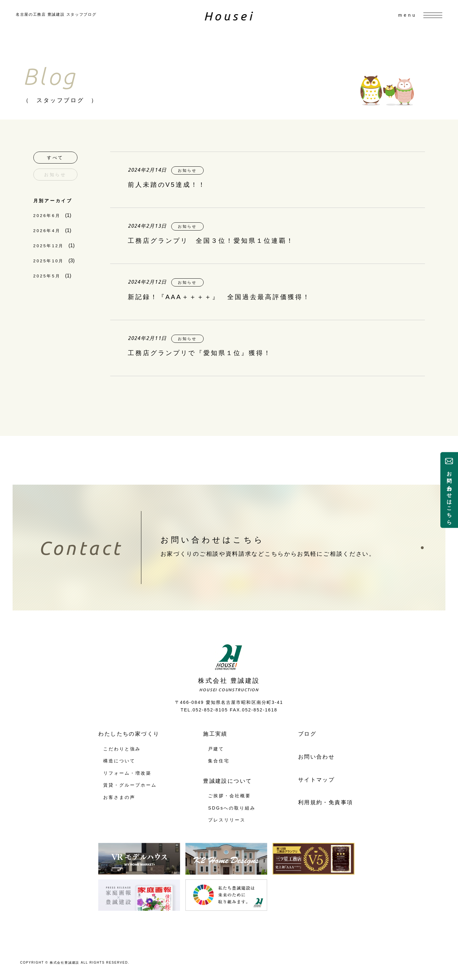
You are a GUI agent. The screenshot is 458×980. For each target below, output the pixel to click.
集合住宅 (219, 761)
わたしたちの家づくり (129, 734)
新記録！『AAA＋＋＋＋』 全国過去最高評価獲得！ (219, 297)
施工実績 (215, 734)
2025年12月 (49, 246)
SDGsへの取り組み (232, 808)
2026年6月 (47, 216)
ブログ (307, 734)
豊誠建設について (227, 781)
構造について (119, 761)
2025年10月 (49, 261)
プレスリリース (227, 820)
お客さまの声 (119, 797)
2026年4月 (47, 231)
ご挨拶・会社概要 (229, 796)
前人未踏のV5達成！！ (167, 185)
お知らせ (55, 175)
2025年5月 (47, 276)
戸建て (216, 749)
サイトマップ (316, 780)
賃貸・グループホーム (130, 785)
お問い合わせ (316, 757)
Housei (229, 16)
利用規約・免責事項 (325, 802)
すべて (55, 158)
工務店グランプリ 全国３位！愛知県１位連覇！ (211, 241)
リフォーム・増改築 (127, 773)
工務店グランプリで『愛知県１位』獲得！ (200, 353)
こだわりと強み (122, 749)
